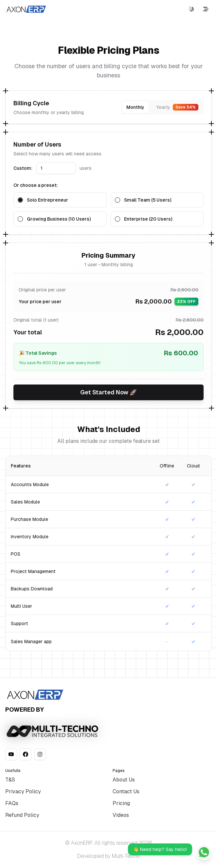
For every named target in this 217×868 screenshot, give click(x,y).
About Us (124, 780)
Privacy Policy (23, 791)
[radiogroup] (108, 209)
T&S (10, 780)
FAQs (12, 803)
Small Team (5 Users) (148, 200)
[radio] (20, 200)
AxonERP (82, 843)
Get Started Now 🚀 (108, 392)
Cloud (193, 466)
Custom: (23, 168)
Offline (167, 466)
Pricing (121, 803)
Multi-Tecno (126, 856)
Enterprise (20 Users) (148, 219)
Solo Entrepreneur (47, 200)
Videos (121, 815)
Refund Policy (22, 815)
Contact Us (126, 791)
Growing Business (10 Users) (59, 219)
